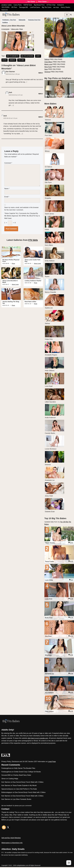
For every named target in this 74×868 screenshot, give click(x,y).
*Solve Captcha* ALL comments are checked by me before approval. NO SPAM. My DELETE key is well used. (22, 216)
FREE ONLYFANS (53, 59)
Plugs (21, 29)
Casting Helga (13, 780)
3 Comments (5, 29)
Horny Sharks (66, 7)
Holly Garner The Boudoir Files (25, 769)
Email (7, 197)
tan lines (21, 60)
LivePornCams (35, 7)
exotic (5, 60)
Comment (8, 163)
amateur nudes (7, 5)
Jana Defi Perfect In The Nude (26, 790)
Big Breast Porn (39, 5)
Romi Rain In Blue (30, 302)
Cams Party (18, 5)
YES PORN (5, 7)
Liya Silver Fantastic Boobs (22, 800)
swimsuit (13, 60)
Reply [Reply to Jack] (41, 94)
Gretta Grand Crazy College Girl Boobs (27, 773)
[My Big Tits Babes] (11, 15)
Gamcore (5, 10)
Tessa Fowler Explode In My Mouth (25, 786)
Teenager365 (24, 7)
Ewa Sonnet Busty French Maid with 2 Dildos (28, 783)
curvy (38, 56)
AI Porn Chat (51, 5)
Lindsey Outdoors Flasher (33, 281)
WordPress (19, 863)
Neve (3, 863)
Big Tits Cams (47, 7)
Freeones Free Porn (34, 20)
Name (7, 189)
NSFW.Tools (28, 5)
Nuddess (5, 22)
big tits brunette (13, 56)
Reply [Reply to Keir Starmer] (41, 73)
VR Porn (14, 7)
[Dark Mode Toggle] (69, 863)
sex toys (56, 7)
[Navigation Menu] (67, 15)
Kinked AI (61, 5)
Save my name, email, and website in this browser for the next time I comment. (21, 209)
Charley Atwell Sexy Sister (22, 776)
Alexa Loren (15, 29)
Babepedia (22, 20)
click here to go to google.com (38, 739)
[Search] (71, 15)
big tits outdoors (27, 56)
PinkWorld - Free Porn (9, 20)
